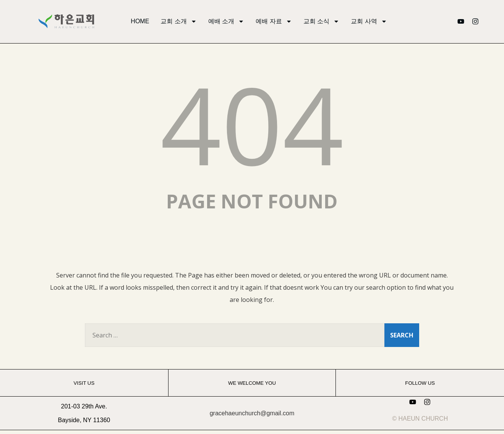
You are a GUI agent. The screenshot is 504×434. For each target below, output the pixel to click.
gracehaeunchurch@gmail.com (252, 413)
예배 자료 (274, 21)
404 (252, 124)
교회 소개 (178, 21)
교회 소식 (321, 21)
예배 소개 (226, 21)
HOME (140, 21)
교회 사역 (369, 21)
